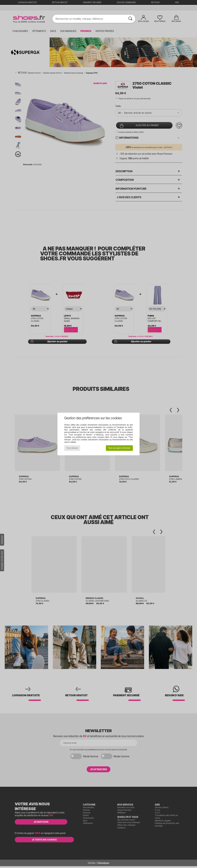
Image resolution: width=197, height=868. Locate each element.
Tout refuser (72, 448)
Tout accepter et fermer (119, 448)
